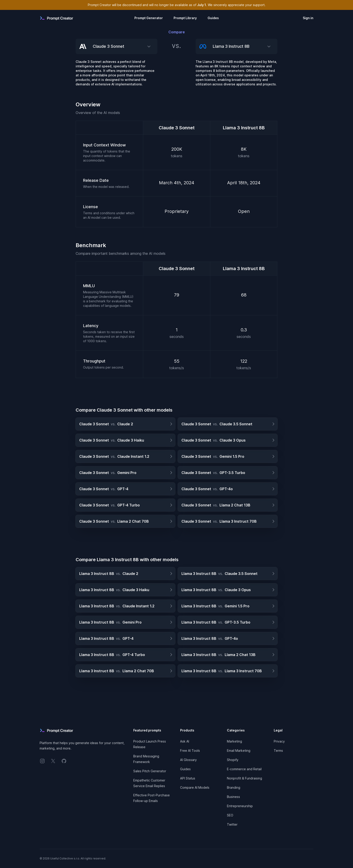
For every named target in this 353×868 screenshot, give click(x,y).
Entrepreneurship (240, 806)
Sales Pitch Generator (150, 771)
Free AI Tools (190, 751)
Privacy (279, 741)
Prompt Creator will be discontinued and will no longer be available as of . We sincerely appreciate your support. (177, 5)
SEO (230, 815)
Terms (278, 751)
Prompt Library (185, 18)
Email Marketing (239, 751)
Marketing (234, 741)
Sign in (308, 18)
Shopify (233, 760)
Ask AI (185, 741)
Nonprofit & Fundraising (244, 778)
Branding (234, 787)
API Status (188, 778)
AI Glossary (188, 760)
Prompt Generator (149, 18)
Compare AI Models (195, 787)
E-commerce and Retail (244, 769)
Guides (213, 18)
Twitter (232, 824)
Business (233, 797)
